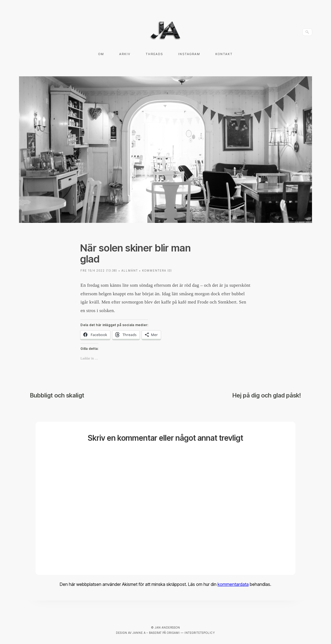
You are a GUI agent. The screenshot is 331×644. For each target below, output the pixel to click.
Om (101, 54)
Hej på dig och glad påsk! (267, 395)
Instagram (189, 54)
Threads (154, 54)
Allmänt (130, 270)
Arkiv (125, 54)
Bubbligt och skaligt (57, 395)
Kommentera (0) (157, 270)
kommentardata (233, 584)
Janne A (139, 633)
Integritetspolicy (200, 633)
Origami (173, 633)
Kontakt (224, 54)
